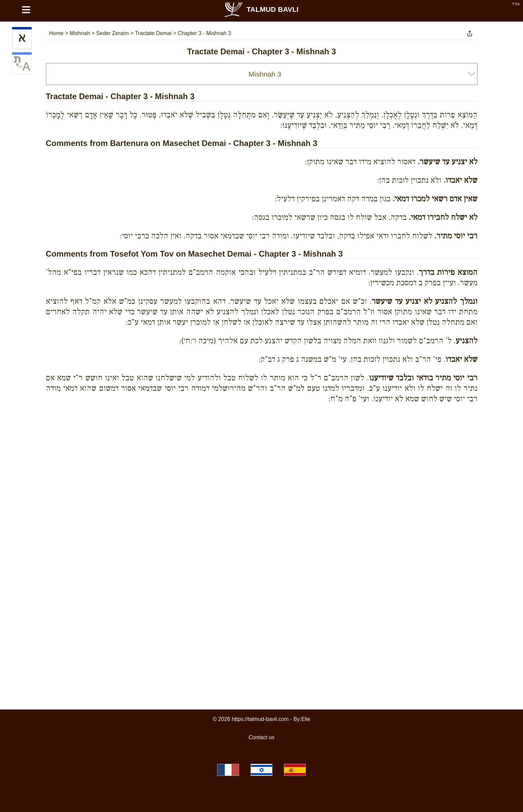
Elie (306, 719)
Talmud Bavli (261, 9)
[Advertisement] (262, 439)
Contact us (261, 737)
